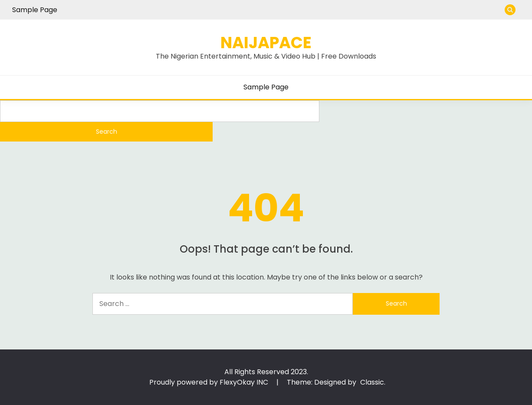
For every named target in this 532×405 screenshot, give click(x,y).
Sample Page (35, 10)
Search (107, 132)
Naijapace (266, 43)
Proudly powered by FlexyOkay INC (210, 382)
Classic (372, 382)
